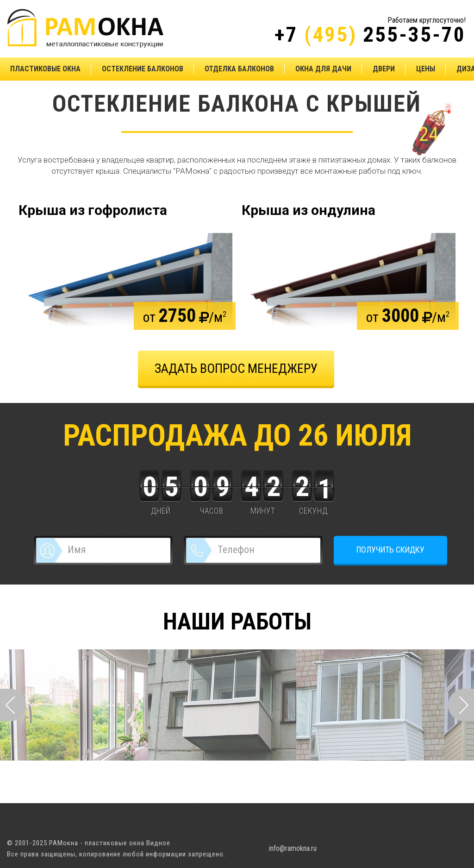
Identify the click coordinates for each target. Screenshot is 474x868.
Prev (13, 705)
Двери (384, 69)
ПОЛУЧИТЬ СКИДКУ (390, 550)
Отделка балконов (239, 69)
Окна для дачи (323, 69)
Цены (426, 69)
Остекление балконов (143, 69)
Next (461, 705)
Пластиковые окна (45, 69)
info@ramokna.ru (293, 848)
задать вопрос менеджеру (236, 368)
